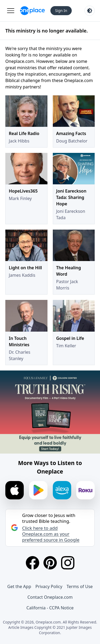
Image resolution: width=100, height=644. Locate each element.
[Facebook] (33, 563)
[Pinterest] (50, 563)
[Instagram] (68, 563)
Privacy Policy (49, 586)
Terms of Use (80, 586)
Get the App (19, 586)
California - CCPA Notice (50, 608)
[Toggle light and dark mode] (90, 11)
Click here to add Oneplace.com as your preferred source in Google (51, 534)
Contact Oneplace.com (50, 597)
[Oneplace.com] (32, 11)
